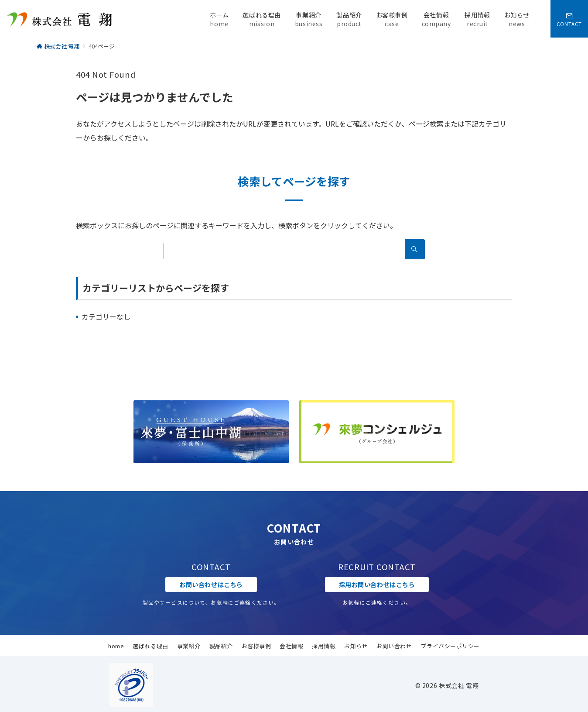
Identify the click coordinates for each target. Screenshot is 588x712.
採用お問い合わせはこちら (377, 585)
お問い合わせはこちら (211, 585)
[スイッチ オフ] (569, 19)
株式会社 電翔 (459, 685)
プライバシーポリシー (450, 646)
